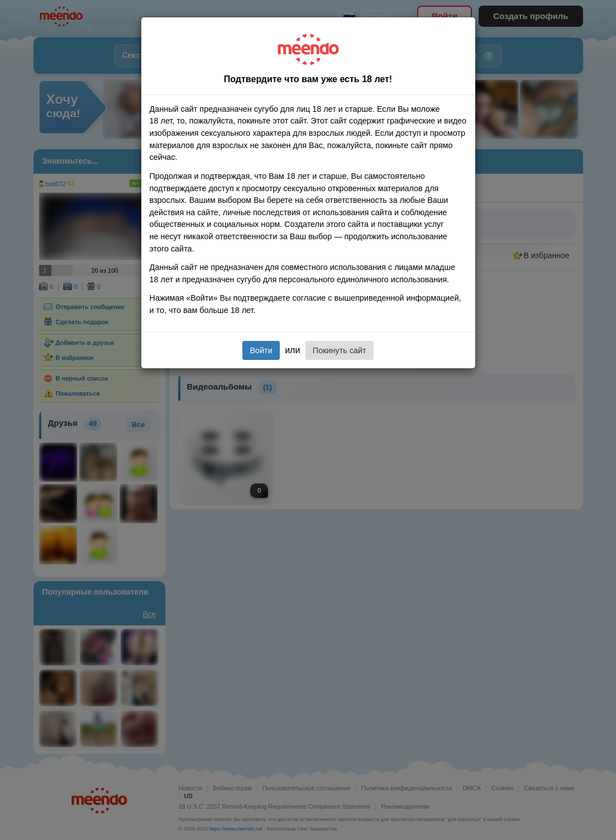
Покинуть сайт (340, 350)
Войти (261, 350)
